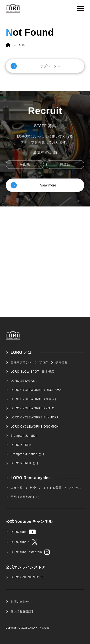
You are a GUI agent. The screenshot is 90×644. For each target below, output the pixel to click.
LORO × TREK (21, 445)
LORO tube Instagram (30, 552)
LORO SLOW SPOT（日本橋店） (34, 372)
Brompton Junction (24, 436)
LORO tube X (24, 542)
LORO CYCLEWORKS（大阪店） (34, 399)
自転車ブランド (21, 362)
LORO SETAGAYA (24, 381)
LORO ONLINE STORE (27, 577)
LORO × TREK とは (25, 463)
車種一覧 (17, 488)
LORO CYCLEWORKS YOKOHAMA (36, 390)
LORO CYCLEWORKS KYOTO (33, 408)
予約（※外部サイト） (26, 497)
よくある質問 (52, 488)
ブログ (44, 362)
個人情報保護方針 (23, 611)
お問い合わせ (20, 602)
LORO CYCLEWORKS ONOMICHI (35, 427)
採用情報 (62, 362)
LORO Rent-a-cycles (31, 478)
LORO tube (23, 532)
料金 (33, 488)
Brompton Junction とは (27, 454)
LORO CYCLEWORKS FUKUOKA (35, 417)
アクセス (75, 488)
